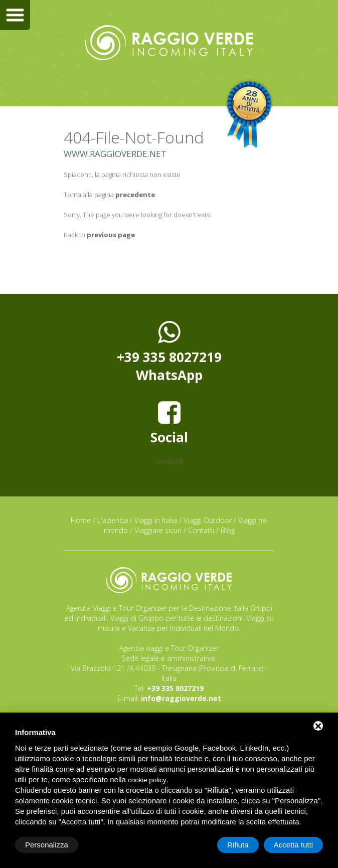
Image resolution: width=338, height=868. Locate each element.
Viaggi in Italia (156, 520)
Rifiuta (238, 845)
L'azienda (113, 520)
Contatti (201, 530)
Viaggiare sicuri (158, 530)
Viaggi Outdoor (208, 520)
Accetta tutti (293, 845)
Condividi (169, 461)
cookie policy (147, 780)
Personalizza (47, 845)
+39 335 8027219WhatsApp (169, 352)
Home (81, 520)
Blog (228, 530)
